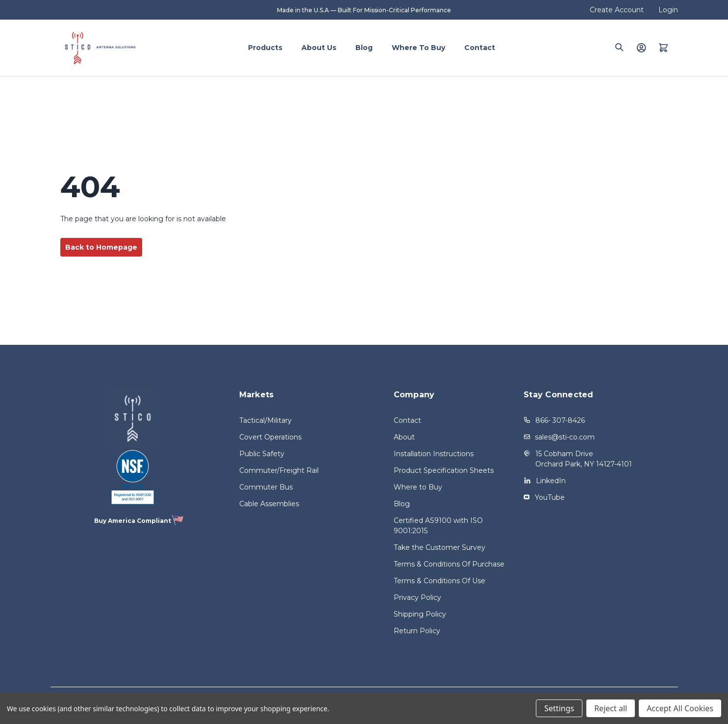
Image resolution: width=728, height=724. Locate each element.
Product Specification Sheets (444, 470)
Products (265, 48)
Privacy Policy (417, 597)
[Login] (641, 48)
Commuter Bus (266, 487)
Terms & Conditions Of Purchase (449, 564)
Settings (559, 708)
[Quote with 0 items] (664, 48)
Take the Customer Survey (439, 547)
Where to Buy (418, 48)
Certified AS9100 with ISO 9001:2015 (438, 526)
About (404, 437)
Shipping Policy (420, 614)
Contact (480, 48)
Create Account (617, 10)
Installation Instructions (434, 454)
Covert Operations (270, 437)
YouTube (550, 497)
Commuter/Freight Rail (279, 470)
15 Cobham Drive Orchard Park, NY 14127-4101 (584, 459)
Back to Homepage (101, 247)
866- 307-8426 (560, 420)
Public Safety (262, 454)
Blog (364, 48)
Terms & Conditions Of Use (439, 581)
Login (668, 10)
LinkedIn (551, 481)
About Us (319, 48)
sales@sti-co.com (565, 437)
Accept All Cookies (680, 708)
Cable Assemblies (269, 504)
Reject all (611, 708)
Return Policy (417, 631)
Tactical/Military (265, 420)
